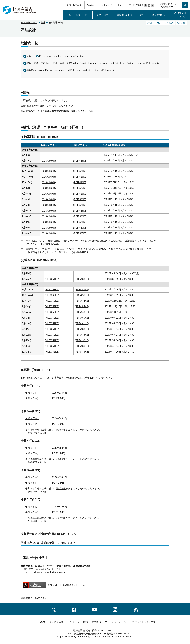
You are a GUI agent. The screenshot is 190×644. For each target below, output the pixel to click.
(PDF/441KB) (82, 323)
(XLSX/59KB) (52, 301)
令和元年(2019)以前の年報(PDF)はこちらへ (48, 534)
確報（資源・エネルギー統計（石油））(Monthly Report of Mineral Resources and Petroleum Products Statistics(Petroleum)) (93, 63)
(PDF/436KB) (82, 340)
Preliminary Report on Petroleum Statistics (62, 56)
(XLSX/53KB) (52, 306)
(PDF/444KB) (82, 301)
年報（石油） (32, 393)
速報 (29, 56)
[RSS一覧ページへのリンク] (136, 609)
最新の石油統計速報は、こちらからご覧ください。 (48, 106)
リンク (71, 622)
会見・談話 (102, 15)
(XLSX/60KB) (52, 295)
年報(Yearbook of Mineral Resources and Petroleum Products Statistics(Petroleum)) (70, 70)
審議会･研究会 (125, 15)
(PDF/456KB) (82, 295)
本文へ (121, 5)
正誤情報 (130, 241)
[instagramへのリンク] (115, 609)
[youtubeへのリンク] (94, 609)
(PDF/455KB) (82, 306)
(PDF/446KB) (82, 289)
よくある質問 (56, 622)
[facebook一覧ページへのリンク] (74, 609)
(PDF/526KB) (80, 161)
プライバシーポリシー (117, 622)
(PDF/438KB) (82, 279)
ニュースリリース (78, 15)
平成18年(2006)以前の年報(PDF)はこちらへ (49, 543)
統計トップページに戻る (160, 23)
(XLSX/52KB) (52, 289)
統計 (142, 15)
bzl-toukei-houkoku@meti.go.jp (49, 572)
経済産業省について (180, 15)
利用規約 (83, 622)
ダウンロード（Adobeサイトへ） (54, 585)
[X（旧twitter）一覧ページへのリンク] (54, 609)
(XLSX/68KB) (49, 205)
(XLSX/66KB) (49, 161)
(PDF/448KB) (82, 312)
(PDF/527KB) (80, 188)
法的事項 (96, 622)
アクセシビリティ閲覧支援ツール (168, 5)
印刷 (181, 23)
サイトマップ (106, 5)
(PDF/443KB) (82, 335)
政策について (159, 15)
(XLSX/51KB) (52, 279)
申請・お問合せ (74, 5)
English (90, 5)
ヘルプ (42, 622)
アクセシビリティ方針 (144, 622)
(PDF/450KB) (82, 318)
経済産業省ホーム (29, 22)
